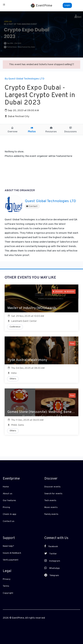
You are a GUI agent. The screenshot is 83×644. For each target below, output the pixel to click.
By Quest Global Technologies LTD (24, 79)
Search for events (53, 494)
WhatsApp (52, 568)
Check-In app (10, 514)
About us (7, 494)
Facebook (51, 546)
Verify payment (11, 560)
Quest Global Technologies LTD (50, 201)
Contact (32, 206)
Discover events (52, 487)
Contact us (9, 521)
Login (67, 5)
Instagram (52, 561)
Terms (6, 586)
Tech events (50, 501)
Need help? (8, 546)
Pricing (6, 507)
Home (6, 487)
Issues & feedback (12, 553)
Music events (51, 507)
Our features (9, 501)
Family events (51, 514)
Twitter (51, 554)
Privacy (7, 579)
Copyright (8, 593)
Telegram (52, 575)
